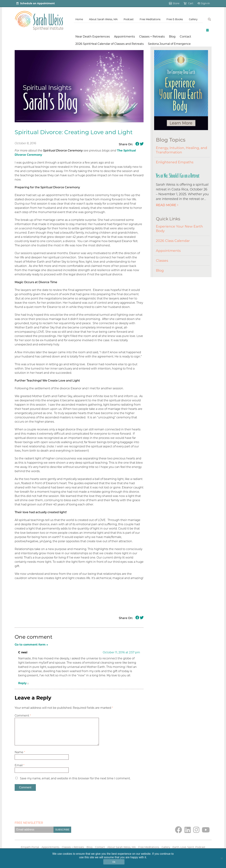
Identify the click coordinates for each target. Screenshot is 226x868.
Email (20, 771)
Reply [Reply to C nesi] (22, 683)
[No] (222, 858)
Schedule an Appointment (36, 3)
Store (174, 3)
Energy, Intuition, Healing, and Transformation (182, 150)
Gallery (193, 19)
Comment (23, 716)
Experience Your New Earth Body (179, 229)
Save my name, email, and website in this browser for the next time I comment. (75, 784)
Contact (185, 37)
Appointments (124, 37)
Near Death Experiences (93, 37)
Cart (188, 3)
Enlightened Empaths (175, 162)
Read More (167, 205)
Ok (114, 862)
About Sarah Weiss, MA (103, 19)
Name (20, 758)
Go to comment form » (31, 645)
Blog (172, 37)
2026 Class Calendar (173, 241)
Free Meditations (150, 19)
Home (79, 19)
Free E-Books (175, 19)
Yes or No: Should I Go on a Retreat (178, 175)
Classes (162, 260)
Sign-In (204, 3)
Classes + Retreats (152, 37)
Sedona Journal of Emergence (169, 44)
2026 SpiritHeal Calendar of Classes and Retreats (110, 44)
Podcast (129, 19)
